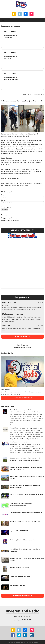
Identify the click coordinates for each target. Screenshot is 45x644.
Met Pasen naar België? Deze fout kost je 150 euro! (25, 522)
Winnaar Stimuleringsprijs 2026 (20, 567)
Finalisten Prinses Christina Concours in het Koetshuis (26, 513)
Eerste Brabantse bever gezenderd (20, 410)
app (41, 183)
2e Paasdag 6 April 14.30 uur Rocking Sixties (23, 540)
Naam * (4, 195)
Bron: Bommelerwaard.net (10, 179)
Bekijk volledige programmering (34, 94)
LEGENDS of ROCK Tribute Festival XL (21, 576)
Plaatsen (5, 210)
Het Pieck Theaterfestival (18, 586)
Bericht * (4, 200)
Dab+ (26, 185)
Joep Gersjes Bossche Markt (18, 442)
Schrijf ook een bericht (23, 337)
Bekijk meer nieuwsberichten (23, 596)
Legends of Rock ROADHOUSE (19, 531)
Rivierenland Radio (23, 611)
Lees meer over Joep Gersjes (22, 398)
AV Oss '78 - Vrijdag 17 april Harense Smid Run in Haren (27, 495)
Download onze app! (22, 347)
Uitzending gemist (22, 345)
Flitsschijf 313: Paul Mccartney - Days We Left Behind (26, 428)
